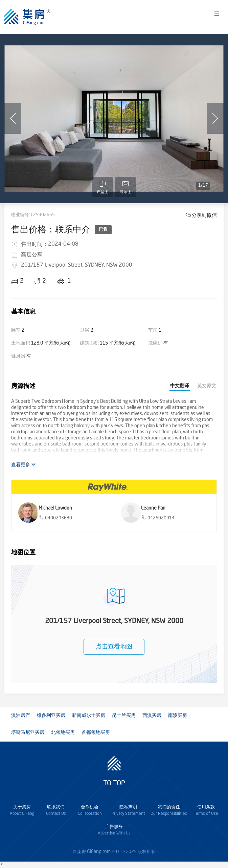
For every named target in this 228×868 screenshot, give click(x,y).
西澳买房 (152, 716)
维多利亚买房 (51, 716)
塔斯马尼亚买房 (28, 732)
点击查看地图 (114, 647)
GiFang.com (99, 852)
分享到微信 (204, 215)
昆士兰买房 (124, 716)
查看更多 (24, 465)
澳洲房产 (21, 716)
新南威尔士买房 (89, 716)
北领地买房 (63, 732)
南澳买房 (178, 716)
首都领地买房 (96, 732)
